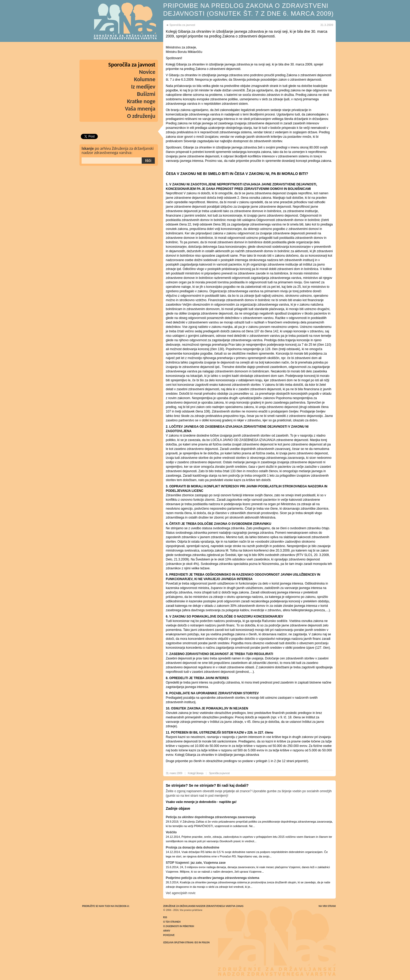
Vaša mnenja (140, 109)
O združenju (141, 116)
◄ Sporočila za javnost (180, 25)
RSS (165, 917)
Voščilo (171, 832)
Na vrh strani (327, 906)
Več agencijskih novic (181, 893)
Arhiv (167, 931)
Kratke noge (141, 101)
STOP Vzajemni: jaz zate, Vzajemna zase (196, 863)
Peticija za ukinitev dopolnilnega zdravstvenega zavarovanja (211, 817)
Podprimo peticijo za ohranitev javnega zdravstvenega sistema (212, 878)
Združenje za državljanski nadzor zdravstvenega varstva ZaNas (203, 906)
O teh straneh (172, 922)
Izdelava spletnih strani (178, 942)
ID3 (196, 942)
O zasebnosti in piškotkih (179, 926)
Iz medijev (143, 87)
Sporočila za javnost (219, 773)
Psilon (206, 942)
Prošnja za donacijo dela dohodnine (193, 847)
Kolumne (145, 79)
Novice (147, 72)
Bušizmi (146, 94)
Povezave (169, 935)
